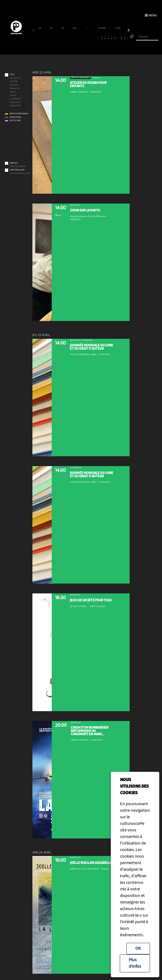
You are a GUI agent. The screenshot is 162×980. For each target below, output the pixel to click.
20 (96, 38)
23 (105, 38)
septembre (102, 28)
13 (73, 38)
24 (108, 38)
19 (92, 38)
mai (52, 28)
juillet (75, 28)
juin (63, 28)
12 (70, 38)
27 (118, 38)
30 (128, 38)
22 (102, 38)
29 (125, 38)
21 (99, 38)
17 (86, 38)
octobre (118, 28)
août (88, 28)
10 (63, 38)
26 (115, 38)
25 (112, 38)
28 (122, 38)
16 (83, 38)
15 (79, 38)
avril (40, 28)
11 (67, 38)
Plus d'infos (135, 963)
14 (76, 38)
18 (89, 38)
